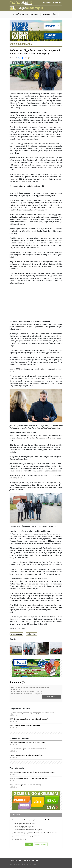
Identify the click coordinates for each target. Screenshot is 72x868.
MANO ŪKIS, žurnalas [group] (21, 14)
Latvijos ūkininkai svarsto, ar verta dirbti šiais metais (27, 742)
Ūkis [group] (55, 14)
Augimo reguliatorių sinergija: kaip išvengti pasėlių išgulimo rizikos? (32, 713)
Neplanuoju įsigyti (19, 839)
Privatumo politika (16, 860)
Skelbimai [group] (35, 14)
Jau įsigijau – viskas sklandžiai (23, 824)
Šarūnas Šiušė (32, 634)
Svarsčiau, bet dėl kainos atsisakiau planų (27, 830)
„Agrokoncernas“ (17, 634)
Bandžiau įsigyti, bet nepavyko (23, 827)
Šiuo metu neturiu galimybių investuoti (26, 836)
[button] (10, 14)
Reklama (27, 860)
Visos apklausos (41, 844)
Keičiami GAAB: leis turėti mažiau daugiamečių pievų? (28, 755)
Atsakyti (29, 844)
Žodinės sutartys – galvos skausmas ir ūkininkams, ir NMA (29, 749)
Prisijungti (51, 697)
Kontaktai (35, 860)
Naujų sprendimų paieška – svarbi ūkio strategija (26, 725)
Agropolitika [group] (46, 14)
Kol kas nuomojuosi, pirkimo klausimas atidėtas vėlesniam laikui (35, 833)
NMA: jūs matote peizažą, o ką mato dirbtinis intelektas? (29, 719)
